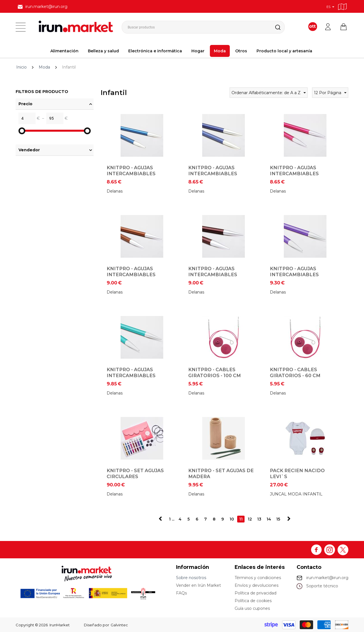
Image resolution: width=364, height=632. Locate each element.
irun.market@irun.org (327, 578)
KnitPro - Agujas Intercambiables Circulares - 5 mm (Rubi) (302, 174)
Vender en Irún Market (198, 585)
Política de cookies (253, 601)
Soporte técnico (322, 586)
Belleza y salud (103, 51)
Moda (220, 51)
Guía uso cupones (252, 608)
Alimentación (64, 51)
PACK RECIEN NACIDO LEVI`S (297, 473)
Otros (241, 51)
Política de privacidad (256, 593)
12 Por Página (330, 94)
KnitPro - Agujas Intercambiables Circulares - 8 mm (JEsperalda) (131, 378)
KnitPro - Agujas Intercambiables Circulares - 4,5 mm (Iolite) (215, 176)
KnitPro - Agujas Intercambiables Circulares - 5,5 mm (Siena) (133, 277)
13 (259, 519)
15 (278, 519)
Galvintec (119, 625)
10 (232, 519)
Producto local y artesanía (284, 51)
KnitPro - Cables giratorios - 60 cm (295, 372)
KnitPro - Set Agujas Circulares (135, 473)
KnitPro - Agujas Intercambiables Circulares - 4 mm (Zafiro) (131, 176)
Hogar (198, 51)
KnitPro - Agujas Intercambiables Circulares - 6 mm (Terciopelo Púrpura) (219, 277)
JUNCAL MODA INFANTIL (296, 494)
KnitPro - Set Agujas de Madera (221, 473)
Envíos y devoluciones (257, 585)
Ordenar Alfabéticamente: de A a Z (269, 94)
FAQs (181, 593)
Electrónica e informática (155, 51)
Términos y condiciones (258, 578)
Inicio (21, 67)
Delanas (115, 191)
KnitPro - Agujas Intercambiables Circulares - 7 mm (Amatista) (294, 277)
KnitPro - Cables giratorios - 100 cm (215, 372)
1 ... (172, 519)
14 (269, 519)
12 (250, 519)
